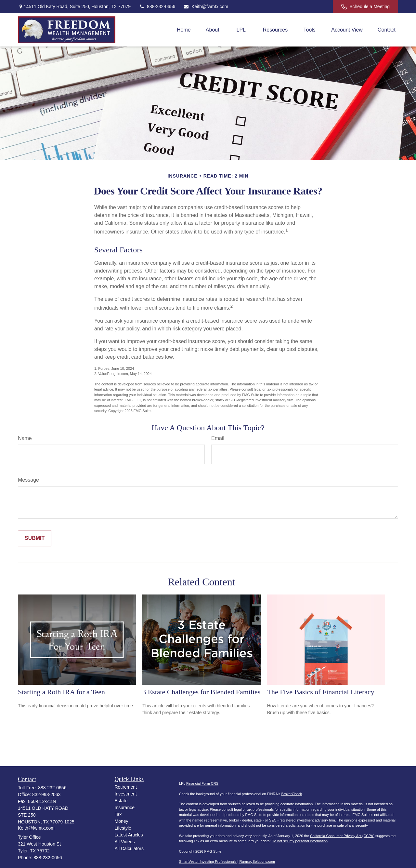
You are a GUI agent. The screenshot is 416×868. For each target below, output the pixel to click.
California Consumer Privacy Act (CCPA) (342, 836)
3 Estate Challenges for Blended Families (201, 692)
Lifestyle (123, 828)
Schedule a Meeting (365, 7)
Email (218, 438)
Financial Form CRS (202, 783)
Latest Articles (129, 835)
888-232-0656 (157, 7)
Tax (118, 814)
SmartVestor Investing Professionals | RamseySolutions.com (227, 861)
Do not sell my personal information (300, 841)
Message (28, 480)
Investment (126, 794)
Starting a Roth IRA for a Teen (61, 692)
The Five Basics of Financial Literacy (321, 692)
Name (25, 438)
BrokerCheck (292, 794)
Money (122, 821)
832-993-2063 (46, 795)
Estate (121, 801)
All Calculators (129, 848)
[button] (184, 30)
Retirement (126, 787)
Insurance (125, 808)
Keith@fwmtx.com (206, 7)
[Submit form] (35, 538)
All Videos (125, 842)
